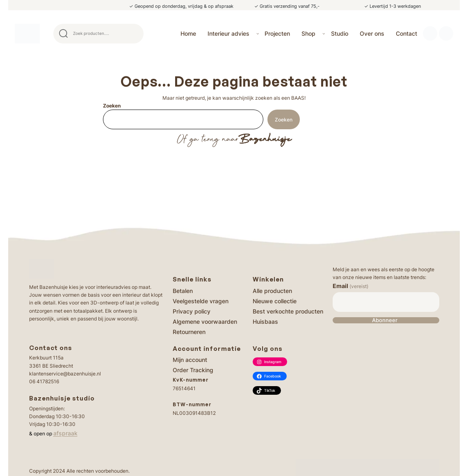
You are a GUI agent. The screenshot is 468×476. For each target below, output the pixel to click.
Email (350, 286)
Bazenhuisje (265, 140)
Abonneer (385, 320)
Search (134, 34)
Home (188, 33)
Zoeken (112, 106)
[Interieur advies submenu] (258, 33)
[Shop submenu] (324, 33)
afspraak (65, 433)
